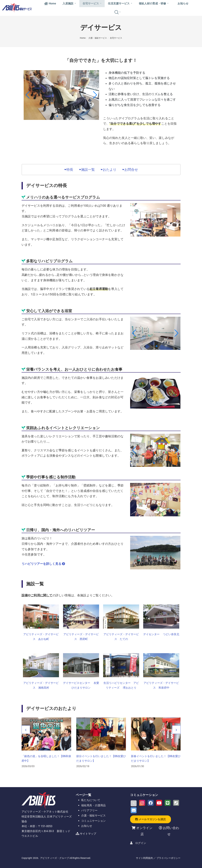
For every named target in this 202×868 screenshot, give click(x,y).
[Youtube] (159, 803)
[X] (134, 803)
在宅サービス (92, 3)
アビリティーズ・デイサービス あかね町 (41, 637)
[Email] (134, 810)
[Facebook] (151, 803)
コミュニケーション (93, 821)
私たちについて (91, 800)
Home (50, 3)
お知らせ (183, 3)
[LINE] (168, 803)
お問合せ (130, 170)
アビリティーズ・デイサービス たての (121, 637)
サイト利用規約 (144, 858)
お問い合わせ (171, 831)
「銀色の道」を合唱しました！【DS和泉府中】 (46, 758)
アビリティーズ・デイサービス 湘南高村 (41, 685)
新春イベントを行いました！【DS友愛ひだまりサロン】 (156, 758)
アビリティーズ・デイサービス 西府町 (81, 637)
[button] (55, 116)
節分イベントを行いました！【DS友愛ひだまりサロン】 (101, 758)
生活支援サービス (120, 3)
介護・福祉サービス (98, 38)
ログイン (141, 843)
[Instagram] (142, 803)
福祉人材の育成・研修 (154, 3)
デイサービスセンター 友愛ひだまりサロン (81, 685)
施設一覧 (87, 170)
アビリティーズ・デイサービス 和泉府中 (161, 685)
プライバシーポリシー (169, 858)
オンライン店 (144, 831)
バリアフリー (89, 810)
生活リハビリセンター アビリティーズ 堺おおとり (121, 685)
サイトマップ (88, 834)
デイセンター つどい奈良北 (161, 634)
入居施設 (69, 3)
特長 (69, 170)
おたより (108, 170)
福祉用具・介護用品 (93, 805)
